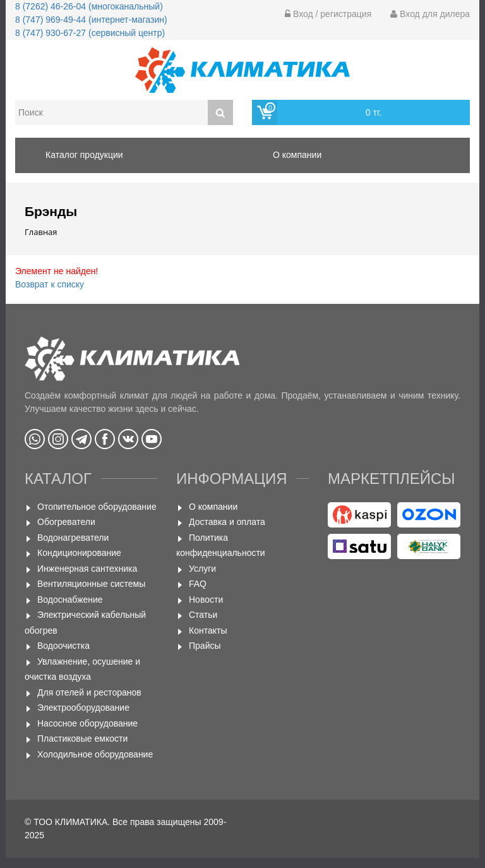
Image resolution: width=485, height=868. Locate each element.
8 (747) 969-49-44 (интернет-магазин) (91, 20)
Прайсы (205, 646)
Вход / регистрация (328, 14)
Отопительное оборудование (97, 507)
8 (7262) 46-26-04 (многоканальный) (89, 6)
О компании (213, 507)
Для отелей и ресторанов (89, 692)
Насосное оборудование (87, 723)
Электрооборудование (83, 708)
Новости (206, 600)
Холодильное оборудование (95, 754)
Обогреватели (66, 522)
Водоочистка (63, 646)
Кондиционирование (79, 553)
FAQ (198, 584)
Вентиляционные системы (91, 584)
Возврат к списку (50, 284)
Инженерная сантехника (87, 569)
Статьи (203, 615)
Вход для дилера (430, 14)
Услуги (202, 569)
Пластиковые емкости (82, 738)
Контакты (208, 630)
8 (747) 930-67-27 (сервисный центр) (90, 33)
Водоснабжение (70, 600)
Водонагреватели (73, 538)
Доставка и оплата (227, 522)
